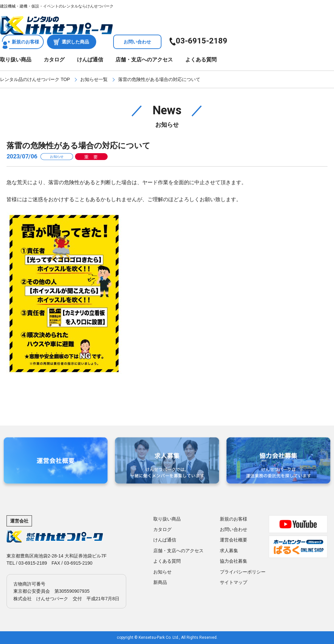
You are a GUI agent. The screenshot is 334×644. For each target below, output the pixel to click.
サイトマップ (234, 582)
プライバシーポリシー (243, 572)
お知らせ (162, 572)
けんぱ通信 (90, 60)
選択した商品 (75, 42)
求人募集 (229, 551)
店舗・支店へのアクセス (144, 60)
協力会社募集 (234, 561)
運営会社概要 (234, 540)
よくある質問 (201, 60)
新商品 (160, 582)
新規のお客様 (25, 42)
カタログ (54, 60)
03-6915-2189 (202, 41)
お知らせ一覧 (94, 79)
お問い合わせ (137, 42)
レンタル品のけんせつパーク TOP (35, 79)
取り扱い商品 (16, 60)
